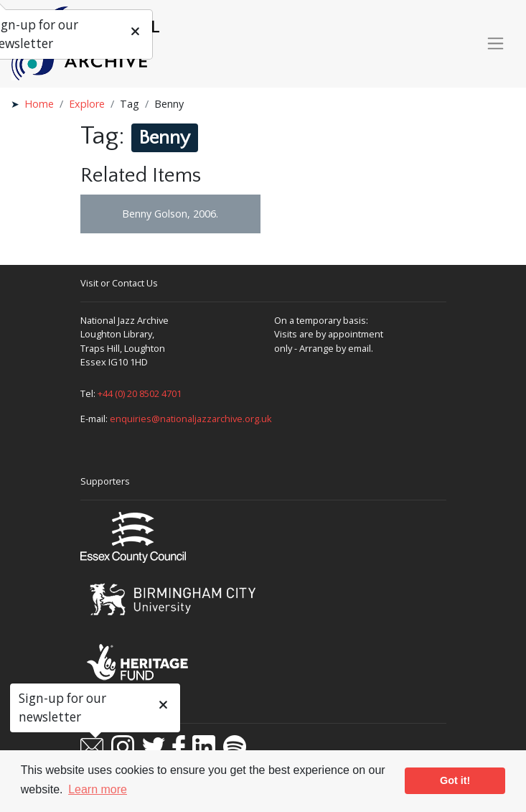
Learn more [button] (98, 789)
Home (39, 104)
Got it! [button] (455, 780)
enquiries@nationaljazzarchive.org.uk (191, 419)
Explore (87, 104)
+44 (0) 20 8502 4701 (140, 393)
